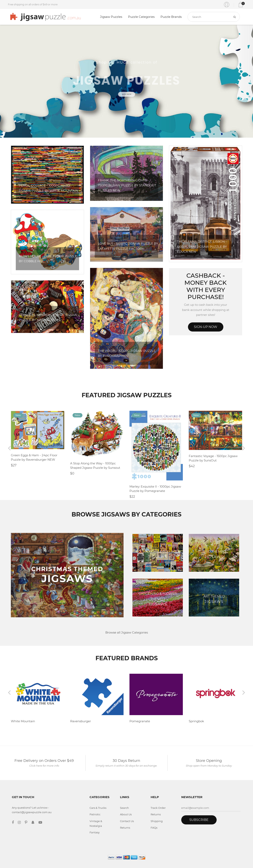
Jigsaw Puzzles (111, 17)
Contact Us (127, 821)
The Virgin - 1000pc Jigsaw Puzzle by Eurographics (127, 353)
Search (124, 808)
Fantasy (95, 832)
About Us (126, 814)
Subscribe (199, 820)
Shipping (157, 821)
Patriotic (95, 814)
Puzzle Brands (171, 17)
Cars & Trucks (98, 808)
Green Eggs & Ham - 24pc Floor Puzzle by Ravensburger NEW (34, 457)
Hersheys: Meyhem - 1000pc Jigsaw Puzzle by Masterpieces (48, 318)
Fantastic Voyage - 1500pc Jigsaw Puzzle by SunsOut (213, 458)
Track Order (158, 808)
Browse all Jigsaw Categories (127, 632)
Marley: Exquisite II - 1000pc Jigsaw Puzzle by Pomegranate (155, 489)
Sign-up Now (206, 327)
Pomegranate (140, 721)
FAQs (154, 828)
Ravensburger (81, 721)
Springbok (196, 721)
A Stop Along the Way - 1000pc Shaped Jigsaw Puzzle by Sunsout (95, 466)
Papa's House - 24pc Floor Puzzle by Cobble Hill (48, 259)
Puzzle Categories (141, 17)
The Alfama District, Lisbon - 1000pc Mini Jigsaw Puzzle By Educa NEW (202, 247)
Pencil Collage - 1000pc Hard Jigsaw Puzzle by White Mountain (48, 188)
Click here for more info (44, 766)
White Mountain (23, 721)
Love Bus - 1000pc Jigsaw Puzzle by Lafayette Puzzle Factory (128, 246)
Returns (125, 828)
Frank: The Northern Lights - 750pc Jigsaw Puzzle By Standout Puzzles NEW (127, 185)
